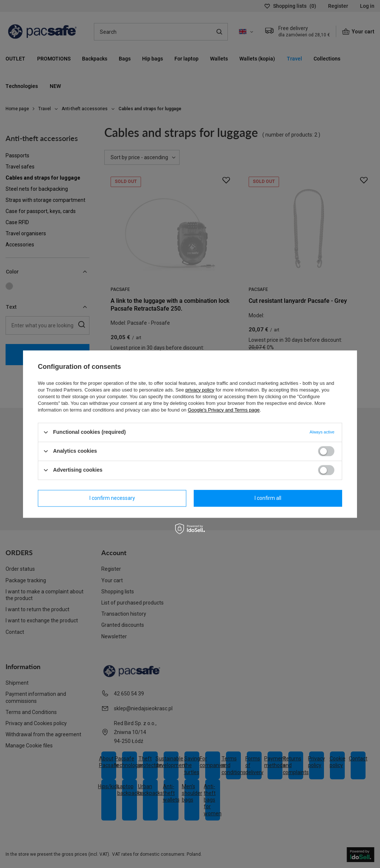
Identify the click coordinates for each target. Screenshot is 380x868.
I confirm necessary (112, 498)
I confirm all (268, 498)
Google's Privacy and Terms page (224, 410)
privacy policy (200, 390)
